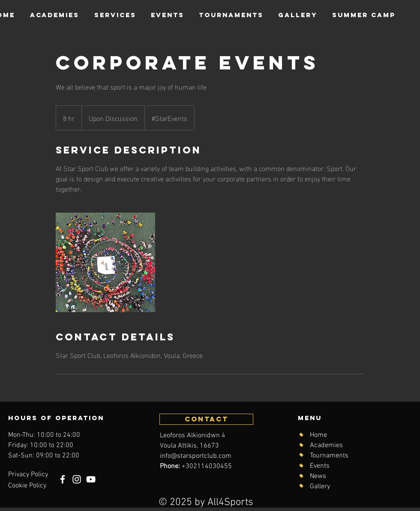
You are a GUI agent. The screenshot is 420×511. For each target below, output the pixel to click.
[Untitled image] (105, 262)
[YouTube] (91, 479)
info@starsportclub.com (196, 456)
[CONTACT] (206, 419)
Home (318, 435)
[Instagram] (77, 479)
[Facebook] (63, 479)
